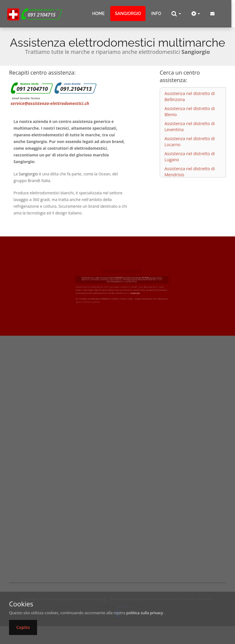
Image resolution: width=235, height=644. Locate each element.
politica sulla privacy (145, 613)
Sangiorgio (33, 173)
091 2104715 (42, 15)
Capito (23, 627)
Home (99, 14)
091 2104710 (32, 89)
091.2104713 (76, 89)
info (156, 14)
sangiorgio (128, 14)
